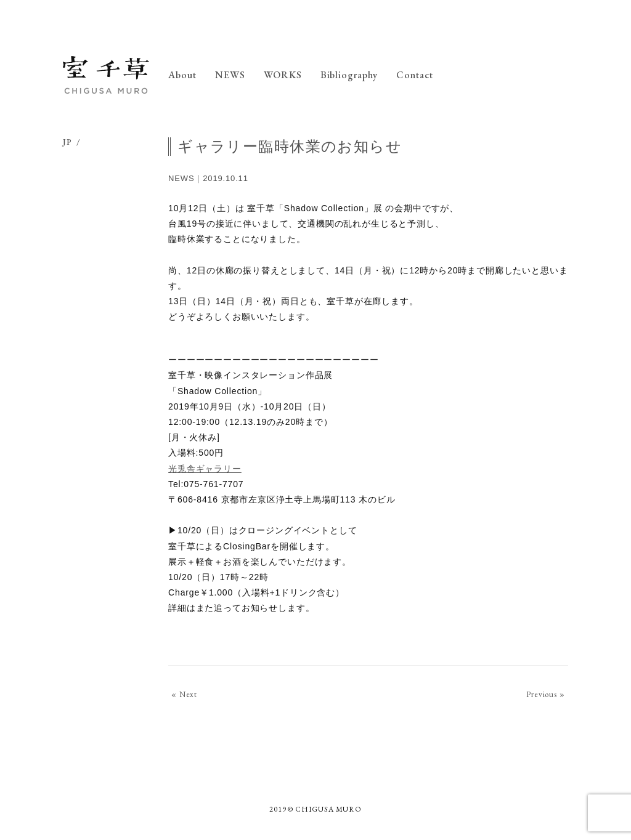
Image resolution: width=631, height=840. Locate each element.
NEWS (230, 75)
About (182, 75)
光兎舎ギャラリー (205, 469)
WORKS (283, 75)
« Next (184, 694)
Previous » (545, 694)
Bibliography (349, 75)
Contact (415, 75)
